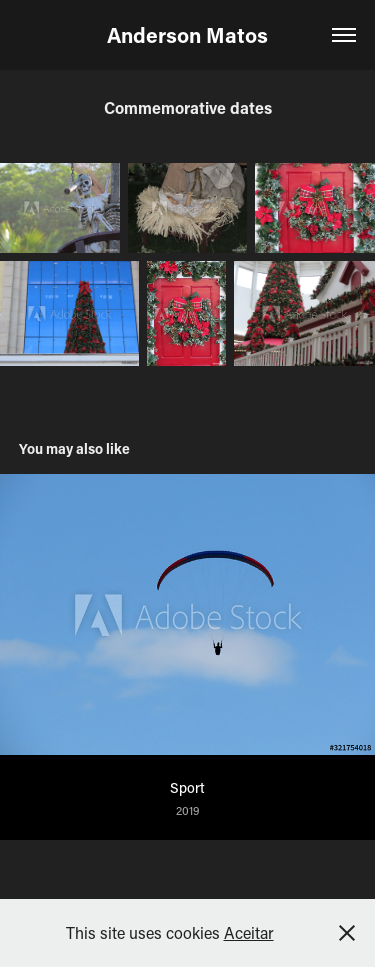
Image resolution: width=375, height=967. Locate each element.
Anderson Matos (187, 35)
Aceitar (249, 932)
